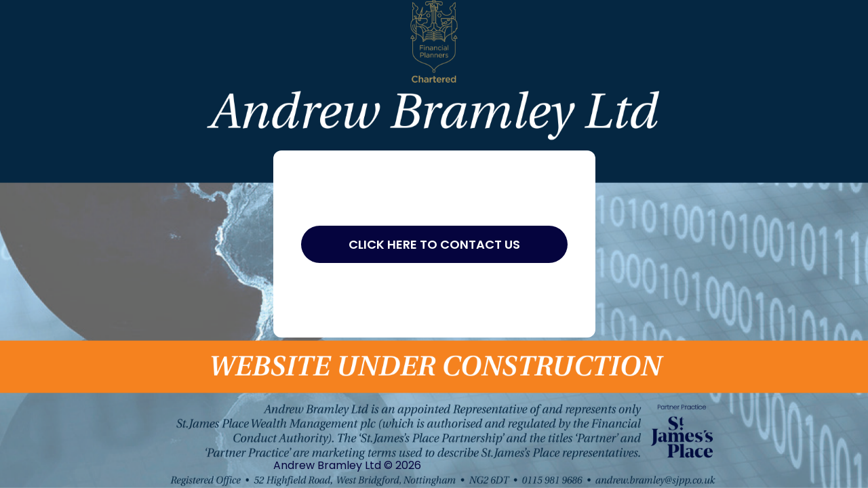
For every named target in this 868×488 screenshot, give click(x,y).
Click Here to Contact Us (434, 244)
